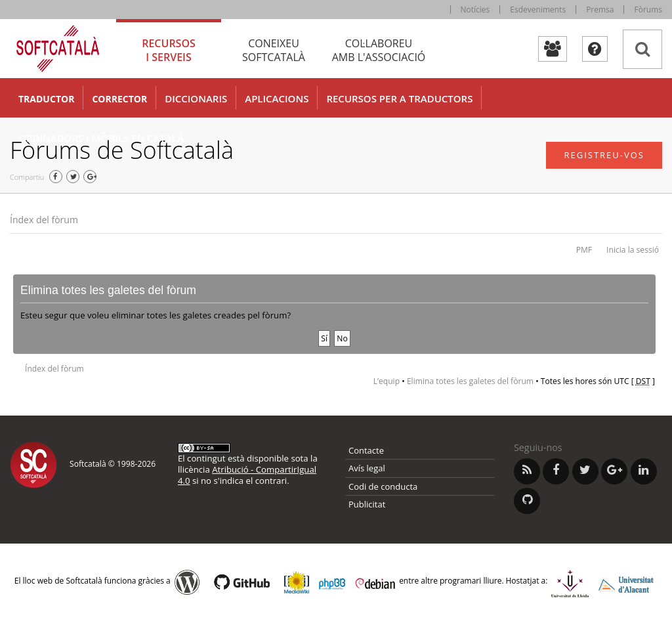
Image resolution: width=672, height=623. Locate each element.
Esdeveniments (538, 10)
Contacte (366, 450)
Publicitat (367, 504)
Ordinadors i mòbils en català (101, 138)
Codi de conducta (383, 486)
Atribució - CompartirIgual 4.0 (247, 475)
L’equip (387, 381)
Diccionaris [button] (196, 98)
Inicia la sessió (633, 250)
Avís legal (367, 468)
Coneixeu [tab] (274, 50)
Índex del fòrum (44, 220)
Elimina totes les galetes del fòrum (470, 381)
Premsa (600, 10)
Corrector (119, 99)
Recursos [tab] (169, 50)
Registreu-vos (604, 155)
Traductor (46, 99)
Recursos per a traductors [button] (399, 98)
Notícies (475, 10)
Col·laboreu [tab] (379, 50)
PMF (584, 250)
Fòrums (648, 10)
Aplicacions (277, 98)
